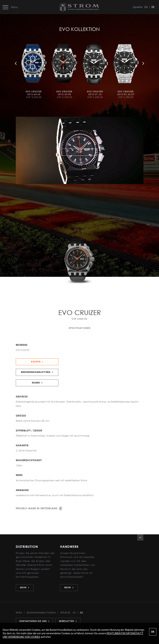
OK (153, 632)
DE (153, 7)
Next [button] (143, 63)
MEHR (25, 588)
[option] (34, 72)
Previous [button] (16, 63)
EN (146, 7)
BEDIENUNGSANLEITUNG (37, 372)
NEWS (19, 613)
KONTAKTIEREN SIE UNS (34, 621)
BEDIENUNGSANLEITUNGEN (41, 613)
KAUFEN (37, 362)
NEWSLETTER (68, 621)
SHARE (37, 383)
